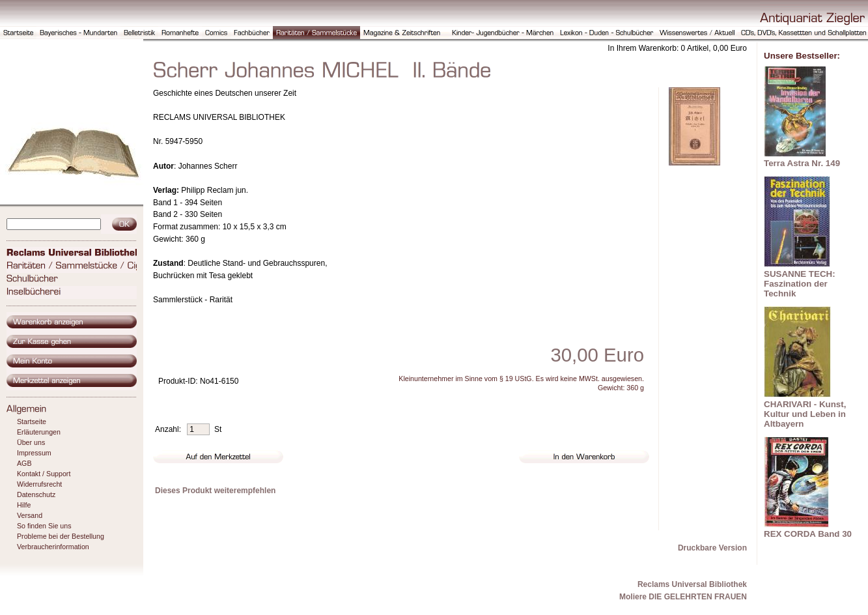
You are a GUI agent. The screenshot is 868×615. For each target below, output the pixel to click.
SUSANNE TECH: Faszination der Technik (800, 284)
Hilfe (24, 505)
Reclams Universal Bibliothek (692, 584)
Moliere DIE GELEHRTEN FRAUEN (683, 597)
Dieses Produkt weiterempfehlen (215, 491)
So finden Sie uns (44, 526)
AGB (24, 463)
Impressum (34, 453)
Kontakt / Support (44, 474)
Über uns (31, 442)
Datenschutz (36, 494)
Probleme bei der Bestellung (61, 536)
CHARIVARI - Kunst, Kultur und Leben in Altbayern (805, 414)
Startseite (32, 422)
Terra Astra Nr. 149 (802, 163)
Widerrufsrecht (39, 484)
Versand (30, 515)
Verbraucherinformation (53, 547)
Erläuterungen (39, 432)
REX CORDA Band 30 (808, 534)
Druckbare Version (712, 548)
